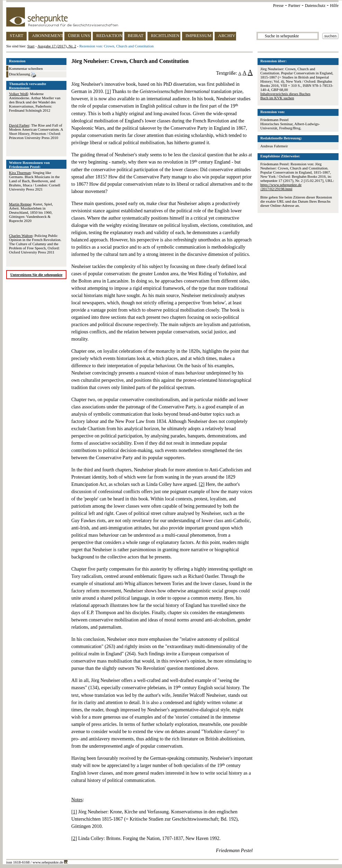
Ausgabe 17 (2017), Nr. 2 (57, 46)
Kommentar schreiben (26, 68)
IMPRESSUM (199, 35)
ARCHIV (227, 35)
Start (31, 46)
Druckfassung (22, 75)
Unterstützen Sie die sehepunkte (37, 275)
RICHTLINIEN (165, 35)
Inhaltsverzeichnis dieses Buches (285, 94)
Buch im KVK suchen (277, 98)
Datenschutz (315, 6)
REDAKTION (109, 35)
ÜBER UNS (79, 35)
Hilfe (334, 6)
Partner (294, 6)
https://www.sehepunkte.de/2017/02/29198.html (281, 187)
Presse (278, 6)
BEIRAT (136, 35)
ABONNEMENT (47, 35)
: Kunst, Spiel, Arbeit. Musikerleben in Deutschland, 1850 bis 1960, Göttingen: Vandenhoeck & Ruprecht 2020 (31, 212)
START (16, 35)
